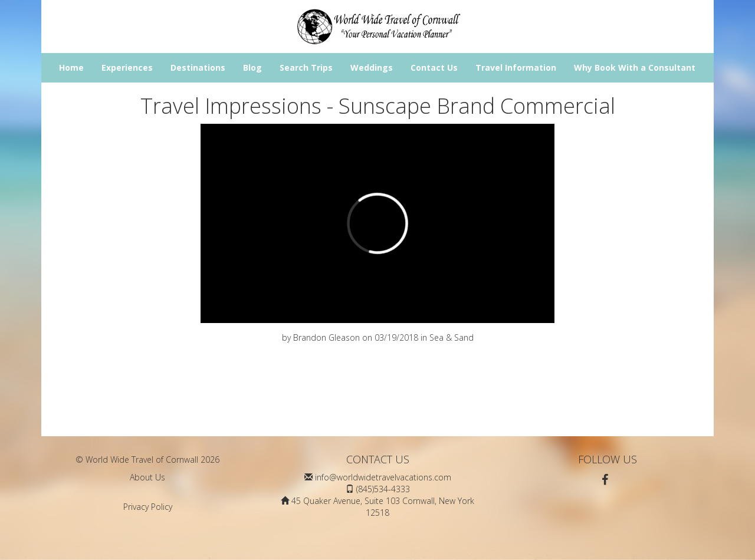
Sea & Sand (452, 337)
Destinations (198, 67)
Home (71, 67)
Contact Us (434, 67)
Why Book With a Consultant (635, 67)
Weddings (372, 67)
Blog (252, 67)
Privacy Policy (148, 507)
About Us (147, 477)
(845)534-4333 (383, 489)
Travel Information (516, 67)
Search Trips (306, 67)
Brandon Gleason (326, 337)
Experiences (127, 67)
